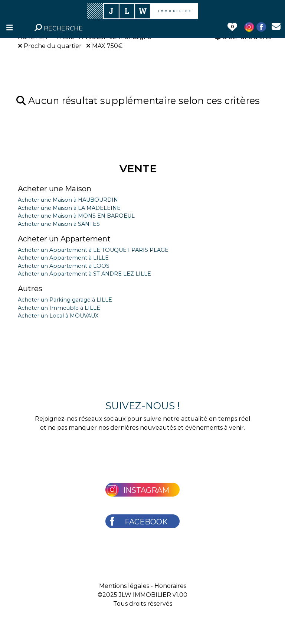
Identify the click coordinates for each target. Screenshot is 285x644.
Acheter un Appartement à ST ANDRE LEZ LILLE (84, 274)
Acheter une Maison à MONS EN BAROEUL (76, 216)
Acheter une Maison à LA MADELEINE (69, 208)
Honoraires (170, 586)
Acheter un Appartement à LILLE (63, 258)
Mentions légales (124, 586)
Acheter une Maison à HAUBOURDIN (68, 200)
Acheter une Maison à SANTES (59, 224)
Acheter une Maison (55, 189)
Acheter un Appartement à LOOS (64, 266)
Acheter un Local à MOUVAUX (58, 316)
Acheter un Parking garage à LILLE (65, 300)
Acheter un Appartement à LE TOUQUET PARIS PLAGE (93, 250)
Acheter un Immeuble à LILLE (59, 308)
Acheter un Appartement (64, 239)
